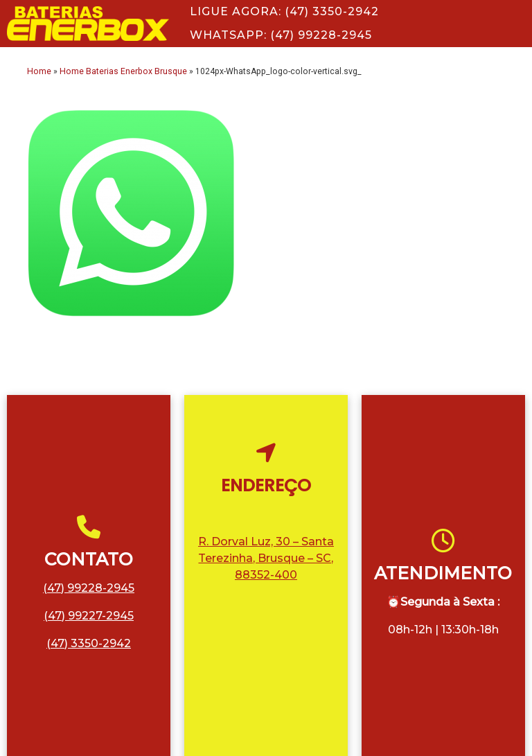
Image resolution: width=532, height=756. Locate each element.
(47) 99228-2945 (89, 588)
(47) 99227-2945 (89, 616)
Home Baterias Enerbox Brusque (123, 71)
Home (39, 71)
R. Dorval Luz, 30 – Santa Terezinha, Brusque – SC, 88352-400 (266, 558)
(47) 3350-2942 (89, 643)
